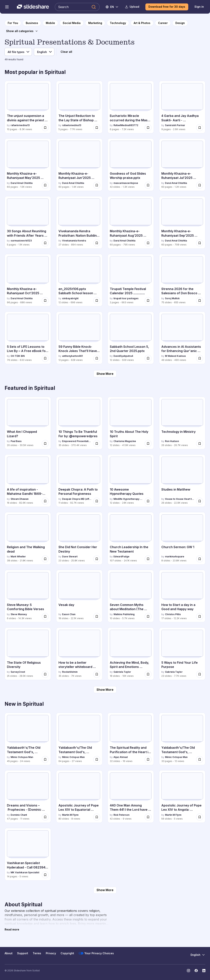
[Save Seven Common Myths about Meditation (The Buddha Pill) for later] (148, 616)
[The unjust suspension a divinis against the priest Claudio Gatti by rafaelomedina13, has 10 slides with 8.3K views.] (28, 107)
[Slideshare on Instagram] (188, 971)
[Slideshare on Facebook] (196, 971)
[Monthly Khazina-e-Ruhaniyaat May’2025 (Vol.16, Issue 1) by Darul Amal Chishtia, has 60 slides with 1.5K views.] (28, 165)
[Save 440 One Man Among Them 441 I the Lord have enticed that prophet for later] (148, 817)
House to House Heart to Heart (180, 499)
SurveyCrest (18, 672)
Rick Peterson (121, 815)
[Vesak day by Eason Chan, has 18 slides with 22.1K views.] (79, 596)
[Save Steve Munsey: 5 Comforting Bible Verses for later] (45, 616)
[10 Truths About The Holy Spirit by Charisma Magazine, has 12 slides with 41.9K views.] (131, 423)
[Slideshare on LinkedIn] (204, 971)
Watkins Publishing (124, 614)
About (9, 953)
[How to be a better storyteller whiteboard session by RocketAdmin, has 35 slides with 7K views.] (79, 654)
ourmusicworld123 (21, 241)
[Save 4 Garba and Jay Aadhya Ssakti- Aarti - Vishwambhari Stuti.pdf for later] (200, 128)
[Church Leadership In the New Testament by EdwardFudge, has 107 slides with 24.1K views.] (131, 538)
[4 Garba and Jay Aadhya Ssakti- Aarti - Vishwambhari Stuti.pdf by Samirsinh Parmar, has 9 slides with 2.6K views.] (182, 107)
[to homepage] (13, 23)
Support (23, 953)
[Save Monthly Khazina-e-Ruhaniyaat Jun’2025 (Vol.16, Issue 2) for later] (97, 185)
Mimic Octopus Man (22, 757)
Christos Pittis (173, 614)
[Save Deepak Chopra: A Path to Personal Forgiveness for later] (97, 501)
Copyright (67, 953)
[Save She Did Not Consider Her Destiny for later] (97, 559)
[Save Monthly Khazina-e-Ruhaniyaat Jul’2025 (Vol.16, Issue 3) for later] (200, 185)
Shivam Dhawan (20, 499)
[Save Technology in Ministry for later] (200, 444)
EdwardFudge (121, 557)
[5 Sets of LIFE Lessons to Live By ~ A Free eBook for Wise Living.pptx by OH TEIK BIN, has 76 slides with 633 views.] (28, 338)
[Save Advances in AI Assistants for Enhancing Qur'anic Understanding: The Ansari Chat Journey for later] (200, 358)
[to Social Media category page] (72, 23)
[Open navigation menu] (7, 7)
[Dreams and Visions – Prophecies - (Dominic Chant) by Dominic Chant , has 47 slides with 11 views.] (28, 797)
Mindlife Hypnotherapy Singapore (128, 499)
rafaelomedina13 (20, 125)
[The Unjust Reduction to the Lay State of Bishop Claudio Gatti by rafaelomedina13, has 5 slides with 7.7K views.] (79, 107)
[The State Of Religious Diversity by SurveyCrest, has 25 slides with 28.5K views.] (28, 654)
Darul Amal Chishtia (22, 183)
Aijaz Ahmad (121, 757)
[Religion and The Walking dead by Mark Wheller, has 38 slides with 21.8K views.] (28, 538)
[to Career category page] (163, 23)
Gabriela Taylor (122, 672)
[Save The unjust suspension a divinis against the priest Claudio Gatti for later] (45, 128)
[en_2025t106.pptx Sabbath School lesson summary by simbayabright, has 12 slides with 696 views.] (79, 280)
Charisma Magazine (125, 441)
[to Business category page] (32, 23)
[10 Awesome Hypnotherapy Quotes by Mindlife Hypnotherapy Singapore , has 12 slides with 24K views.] (131, 481)
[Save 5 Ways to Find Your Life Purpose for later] (200, 674)
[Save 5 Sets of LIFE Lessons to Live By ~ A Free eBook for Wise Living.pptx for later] (45, 358)
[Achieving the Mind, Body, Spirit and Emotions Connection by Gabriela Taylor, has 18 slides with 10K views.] (131, 654)
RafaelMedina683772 (126, 125)
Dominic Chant (19, 815)
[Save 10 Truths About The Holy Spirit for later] (148, 444)
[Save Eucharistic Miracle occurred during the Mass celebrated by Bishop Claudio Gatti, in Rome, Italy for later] (148, 128)
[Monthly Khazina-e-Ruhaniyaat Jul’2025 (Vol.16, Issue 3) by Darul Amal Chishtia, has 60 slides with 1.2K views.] (182, 165)
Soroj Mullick (172, 298)
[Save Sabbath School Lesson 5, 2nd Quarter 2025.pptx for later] (148, 358)
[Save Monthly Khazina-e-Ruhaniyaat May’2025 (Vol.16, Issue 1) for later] (45, 185)
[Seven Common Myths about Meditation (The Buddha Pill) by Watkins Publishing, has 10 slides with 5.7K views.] (131, 596)
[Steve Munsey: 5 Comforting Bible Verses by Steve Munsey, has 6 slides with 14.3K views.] (28, 596)
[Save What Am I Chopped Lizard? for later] (45, 444)
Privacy (51, 953)
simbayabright (70, 298)
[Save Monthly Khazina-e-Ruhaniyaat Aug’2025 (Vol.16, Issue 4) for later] (148, 243)
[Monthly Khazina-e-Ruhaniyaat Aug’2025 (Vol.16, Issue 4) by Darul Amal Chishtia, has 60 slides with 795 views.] (131, 222)
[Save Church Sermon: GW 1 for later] (200, 559)
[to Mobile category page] (50, 23)
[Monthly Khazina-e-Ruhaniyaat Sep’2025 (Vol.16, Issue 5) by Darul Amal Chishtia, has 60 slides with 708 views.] (182, 222)
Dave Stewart (70, 557)
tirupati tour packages (126, 298)
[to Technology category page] (118, 23)
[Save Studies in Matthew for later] (200, 501)
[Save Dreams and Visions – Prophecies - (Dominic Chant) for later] (45, 817)
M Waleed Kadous (175, 356)
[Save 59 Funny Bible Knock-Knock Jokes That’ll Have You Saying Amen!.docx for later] (97, 358)
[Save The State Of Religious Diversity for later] (45, 674)
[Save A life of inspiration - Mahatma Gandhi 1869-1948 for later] (45, 501)
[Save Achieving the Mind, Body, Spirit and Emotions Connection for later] (148, 674)
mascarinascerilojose (126, 183)
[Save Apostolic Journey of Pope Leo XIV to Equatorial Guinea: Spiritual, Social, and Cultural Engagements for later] (97, 817)
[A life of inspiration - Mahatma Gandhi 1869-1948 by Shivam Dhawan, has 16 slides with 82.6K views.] (28, 481)
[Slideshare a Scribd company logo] (33, 7)
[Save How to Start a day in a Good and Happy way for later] (200, 616)
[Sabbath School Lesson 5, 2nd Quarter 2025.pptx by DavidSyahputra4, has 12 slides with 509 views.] (131, 338)
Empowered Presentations (77, 441)
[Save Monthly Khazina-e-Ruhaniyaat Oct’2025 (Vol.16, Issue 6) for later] (45, 301)
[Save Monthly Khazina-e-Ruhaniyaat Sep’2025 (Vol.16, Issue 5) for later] (200, 243)
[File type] (18, 52)
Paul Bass (16, 441)
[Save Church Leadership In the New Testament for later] (148, 559)
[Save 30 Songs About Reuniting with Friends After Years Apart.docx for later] (45, 243)
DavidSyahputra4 (123, 356)
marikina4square (175, 557)
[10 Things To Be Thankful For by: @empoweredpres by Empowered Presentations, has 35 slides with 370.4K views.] (79, 423)
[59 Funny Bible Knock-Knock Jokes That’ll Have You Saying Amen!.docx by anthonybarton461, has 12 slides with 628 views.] (79, 338)
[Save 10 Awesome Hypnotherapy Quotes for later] (148, 501)
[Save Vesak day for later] (97, 616)
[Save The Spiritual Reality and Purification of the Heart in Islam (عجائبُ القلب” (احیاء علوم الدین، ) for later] (148, 759)
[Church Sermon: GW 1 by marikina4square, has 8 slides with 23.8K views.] (182, 538)
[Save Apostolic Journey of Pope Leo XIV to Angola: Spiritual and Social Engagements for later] (200, 817)
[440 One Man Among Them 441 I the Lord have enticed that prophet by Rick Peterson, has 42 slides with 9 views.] (131, 797)
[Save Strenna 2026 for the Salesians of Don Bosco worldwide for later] (200, 301)
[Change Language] (112, 7)
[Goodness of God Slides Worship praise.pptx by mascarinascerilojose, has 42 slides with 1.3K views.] (131, 165)
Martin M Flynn (70, 815)
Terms (37, 953)
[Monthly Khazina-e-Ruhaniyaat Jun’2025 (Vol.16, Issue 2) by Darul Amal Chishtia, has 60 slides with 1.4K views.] (79, 165)
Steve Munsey (19, 614)
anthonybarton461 (72, 356)
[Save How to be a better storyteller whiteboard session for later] (97, 674)
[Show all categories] (22, 31)
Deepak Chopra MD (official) (77, 499)
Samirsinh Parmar (175, 125)
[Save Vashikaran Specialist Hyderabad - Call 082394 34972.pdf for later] (45, 875)
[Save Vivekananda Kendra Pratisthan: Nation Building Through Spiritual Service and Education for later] (97, 243)
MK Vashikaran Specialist (25, 872)
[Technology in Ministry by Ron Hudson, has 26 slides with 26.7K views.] (182, 423)
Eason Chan (69, 614)
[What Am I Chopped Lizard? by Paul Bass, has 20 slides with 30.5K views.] (28, 423)
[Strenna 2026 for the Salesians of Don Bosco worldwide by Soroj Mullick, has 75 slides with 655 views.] (182, 280)
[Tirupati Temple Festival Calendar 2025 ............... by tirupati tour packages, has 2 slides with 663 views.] (131, 280)
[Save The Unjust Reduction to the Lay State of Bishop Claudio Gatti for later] (97, 128)
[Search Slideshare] (77, 7)
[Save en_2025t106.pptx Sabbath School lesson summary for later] (97, 301)
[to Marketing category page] (95, 23)
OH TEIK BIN (18, 356)
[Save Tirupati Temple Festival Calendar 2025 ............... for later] (148, 301)
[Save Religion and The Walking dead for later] (45, 559)
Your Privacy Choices (96, 953)
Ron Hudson (172, 441)
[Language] (44, 52)
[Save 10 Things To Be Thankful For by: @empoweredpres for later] (97, 444)
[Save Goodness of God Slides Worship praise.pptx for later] (148, 185)
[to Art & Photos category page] (142, 23)
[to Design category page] (180, 23)
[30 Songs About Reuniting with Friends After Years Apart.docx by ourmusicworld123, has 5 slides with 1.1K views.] (28, 222)
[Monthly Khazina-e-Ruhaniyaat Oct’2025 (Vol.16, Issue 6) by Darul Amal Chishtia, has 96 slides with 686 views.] (28, 280)
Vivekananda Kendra (74, 241)
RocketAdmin (70, 672)
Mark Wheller (18, 557)
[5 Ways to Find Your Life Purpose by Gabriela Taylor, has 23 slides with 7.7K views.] (182, 654)
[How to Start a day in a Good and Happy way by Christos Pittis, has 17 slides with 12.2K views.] (182, 596)
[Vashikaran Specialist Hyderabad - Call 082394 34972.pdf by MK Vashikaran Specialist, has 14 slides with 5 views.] (28, 854)
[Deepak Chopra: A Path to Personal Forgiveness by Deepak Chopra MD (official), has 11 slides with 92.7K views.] (79, 481)
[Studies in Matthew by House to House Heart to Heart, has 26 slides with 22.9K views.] (182, 481)
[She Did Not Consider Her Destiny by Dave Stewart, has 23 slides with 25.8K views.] (79, 538)
